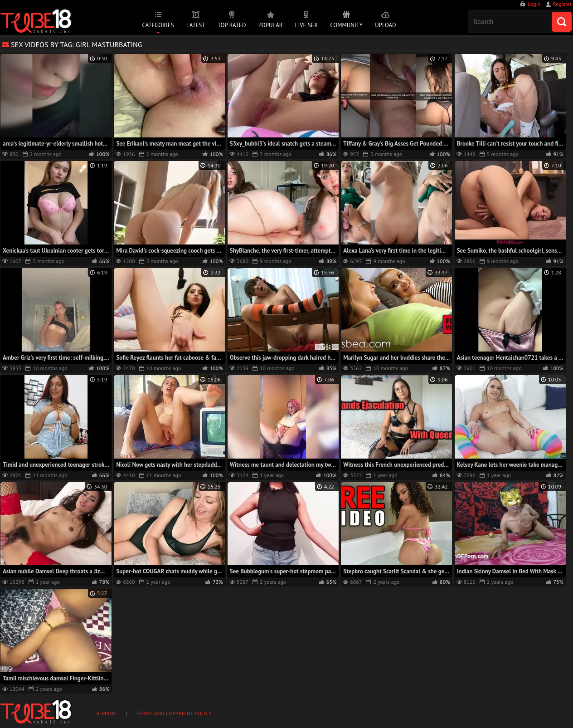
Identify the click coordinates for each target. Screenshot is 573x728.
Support (106, 713)
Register (562, 4)
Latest (196, 25)
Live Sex (306, 25)
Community (346, 25)
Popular (271, 25)
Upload (385, 25)
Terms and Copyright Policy (174, 713)
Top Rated (232, 25)
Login (534, 4)
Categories (158, 25)
